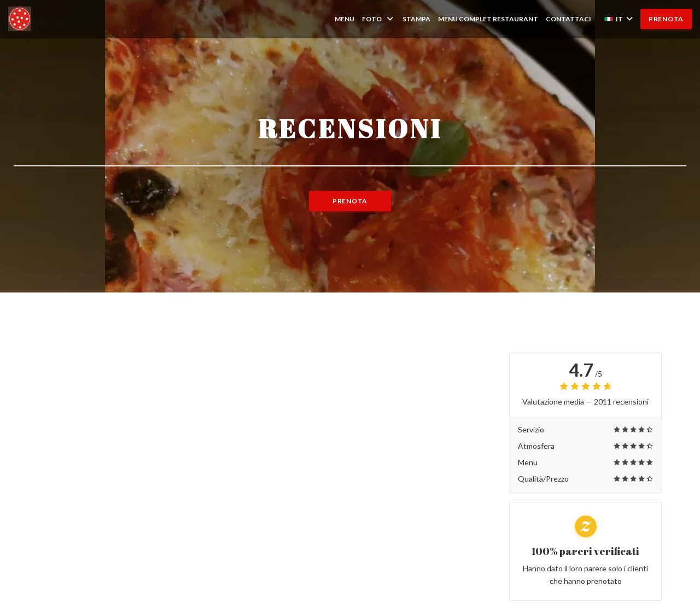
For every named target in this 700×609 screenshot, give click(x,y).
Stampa (416, 19)
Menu (345, 19)
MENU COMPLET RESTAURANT (488, 19)
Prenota (666, 19)
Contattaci (568, 19)
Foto (378, 19)
